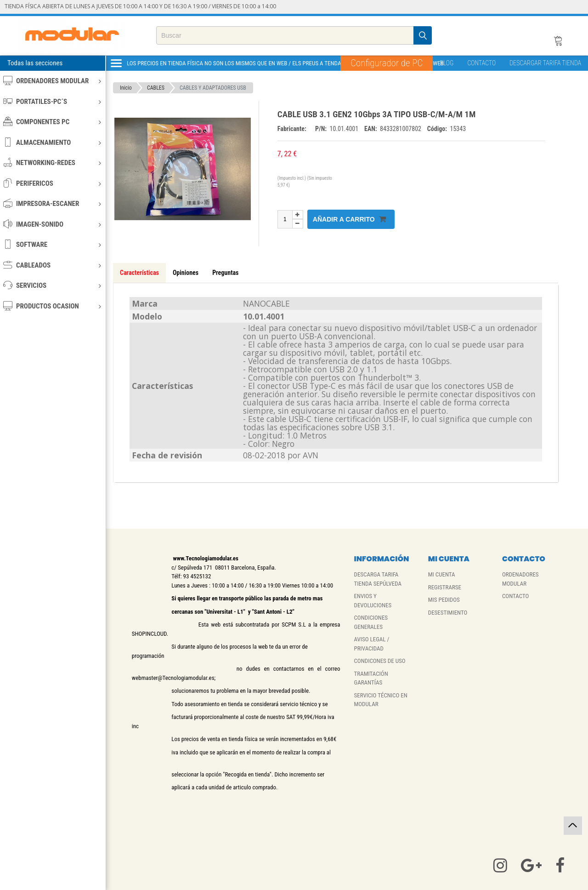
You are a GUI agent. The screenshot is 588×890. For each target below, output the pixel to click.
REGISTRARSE (445, 587)
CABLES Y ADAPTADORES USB (213, 88)
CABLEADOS (52, 265)
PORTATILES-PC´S (52, 101)
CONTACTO (481, 63)
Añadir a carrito (349, 219)
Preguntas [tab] (225, 273)
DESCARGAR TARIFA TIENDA (545, 63)
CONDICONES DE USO (379, 661)
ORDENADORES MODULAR (52, 81)
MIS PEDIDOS (444, 600)
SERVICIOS (52, 285)
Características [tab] (139, 273)
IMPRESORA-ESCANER (52, 203)
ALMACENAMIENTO (52, 142)
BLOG (447, 63)
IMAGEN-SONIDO (52, 224)
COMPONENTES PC (52, 122)
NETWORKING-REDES (52, 163)
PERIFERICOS (52, 183)
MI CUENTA (442, 574)
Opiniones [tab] (186, 273)
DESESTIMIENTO (448, 613)
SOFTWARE (52, 244)
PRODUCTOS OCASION (52, 306)
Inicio (126, 88)
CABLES (156, 88)
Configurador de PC (387, 63)
